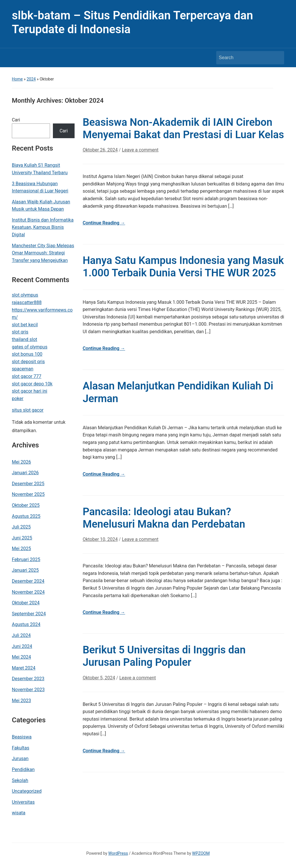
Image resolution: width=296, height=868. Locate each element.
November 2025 (28, 494)
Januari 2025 (25, 570)
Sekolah (20, 780)
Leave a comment (140, 150)
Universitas (23, 802)
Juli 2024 (21, 635)
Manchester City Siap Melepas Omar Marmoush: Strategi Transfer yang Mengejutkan (43, 253)
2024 (31, 79)
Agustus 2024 (26, 624)
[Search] (245, 58)
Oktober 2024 (26, 603)
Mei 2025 (21, 549)
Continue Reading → (104, 223)
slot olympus (25, 295)
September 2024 (29, 614)
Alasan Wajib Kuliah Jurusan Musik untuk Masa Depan (41, 206)
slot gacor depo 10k (32, 384)
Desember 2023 (28, 679)
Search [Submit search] (277, 58)
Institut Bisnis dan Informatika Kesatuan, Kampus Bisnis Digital (43, 227)
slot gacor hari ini (29, 391)
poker (18, 399)
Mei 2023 (21, 701)
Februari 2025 (26, 559)
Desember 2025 (28, 484)
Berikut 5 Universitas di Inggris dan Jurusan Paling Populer (164, 656)
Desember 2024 (28, 581)
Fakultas (21, 748)
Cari (16, 120)
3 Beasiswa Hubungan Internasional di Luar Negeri (40, 187)
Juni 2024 (22, 646)
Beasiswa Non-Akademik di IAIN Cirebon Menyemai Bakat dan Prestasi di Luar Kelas (183, 129)
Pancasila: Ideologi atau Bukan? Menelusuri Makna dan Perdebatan (164, 518)
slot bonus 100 (27, 354)
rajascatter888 (27, 302)
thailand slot (25, 339)
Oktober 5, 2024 (99, 678)
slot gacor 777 (27, 376)
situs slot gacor (28, 410)
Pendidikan (23, 769)
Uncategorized (27, 791)
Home (17, 79)
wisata (19, 813)
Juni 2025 (22, 538)
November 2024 (28, 592)
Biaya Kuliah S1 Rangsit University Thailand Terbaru (40, 169)
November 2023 (28, 690)
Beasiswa (22, 737)
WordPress (118, 853)
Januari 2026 (25, 473)
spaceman (23, 369)
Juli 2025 (21, 527)
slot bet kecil (25, 325)
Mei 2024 (21, 657)
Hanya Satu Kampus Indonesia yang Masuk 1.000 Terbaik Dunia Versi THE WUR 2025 (183, 267)
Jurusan (20, 759)
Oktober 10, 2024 (100, 539)
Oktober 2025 (26, 505)
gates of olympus (30, 347)
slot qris (20, 332)
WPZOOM (201, 853)
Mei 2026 (21, 462)
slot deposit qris (28, 362)
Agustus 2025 (26, 516)
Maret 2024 (24, 668)
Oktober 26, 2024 (100, 150)
